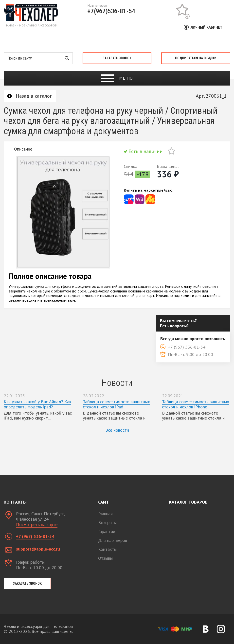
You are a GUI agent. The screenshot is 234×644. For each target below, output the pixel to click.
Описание (23, 149)
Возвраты (107, 522)
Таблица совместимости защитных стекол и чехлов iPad (116, 404)
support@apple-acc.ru (38, 549)
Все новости (117, 430)
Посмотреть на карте (37, 524)
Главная (105, 514)
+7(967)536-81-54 (111, 11)
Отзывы (105, 558)
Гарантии (107, 531)
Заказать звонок (117, 58)
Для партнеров (113, 540)
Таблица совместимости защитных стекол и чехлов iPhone (196, 404)
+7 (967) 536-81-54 (35, 536)
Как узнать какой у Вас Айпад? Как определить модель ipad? (37, 404)
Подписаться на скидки (196, 58)
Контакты (107, 549)
